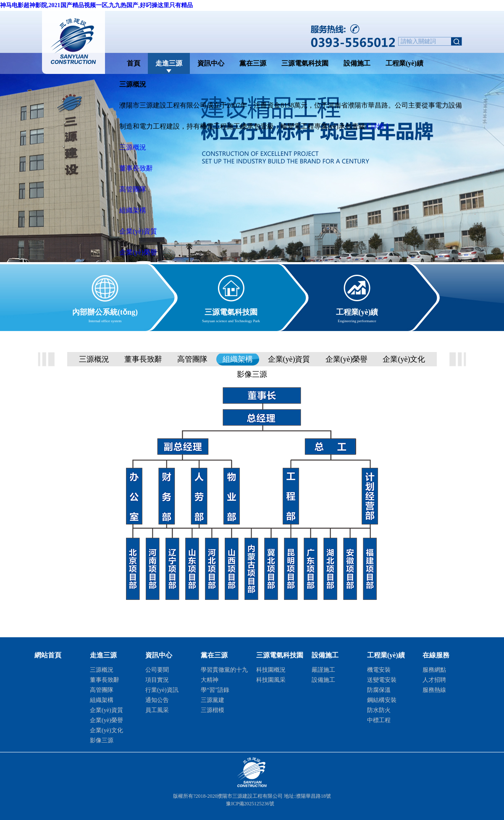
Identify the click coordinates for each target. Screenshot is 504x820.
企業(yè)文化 (404, 359)
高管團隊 (133, 189)
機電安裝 (379, 670)
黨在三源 (253, 63)
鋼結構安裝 (382, 700)
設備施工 (357, 63)
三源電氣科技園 (305, 63)
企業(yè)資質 (138, 231)
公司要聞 (157, 670)
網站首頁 (48, 655)
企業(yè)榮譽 (138, 252)
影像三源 (252, 374)
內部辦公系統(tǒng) (105, 311)
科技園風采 (271, 680)
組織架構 (133, 210)
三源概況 (133, 147)
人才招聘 (434, 680)
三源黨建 (213, 700)
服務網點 (434, 670)
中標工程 (379, 720)
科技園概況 (271, 670)
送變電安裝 (382, 680)
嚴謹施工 (323, 670)
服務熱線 (434, 690)
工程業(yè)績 (404, 63)
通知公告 (157, 700)
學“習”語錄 (215, 690)
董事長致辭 (136, 168)
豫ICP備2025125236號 (250, 804)
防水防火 (379, 710)
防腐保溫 (379, 690)
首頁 (134, 63)
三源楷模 (213, 710)
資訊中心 (211, 63)
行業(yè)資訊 (162, 690)
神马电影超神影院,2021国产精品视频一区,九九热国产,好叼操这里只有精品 (96, 5)
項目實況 (157, 680)
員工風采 (157, 710)
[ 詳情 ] (378, 126)
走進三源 (169, 63)
